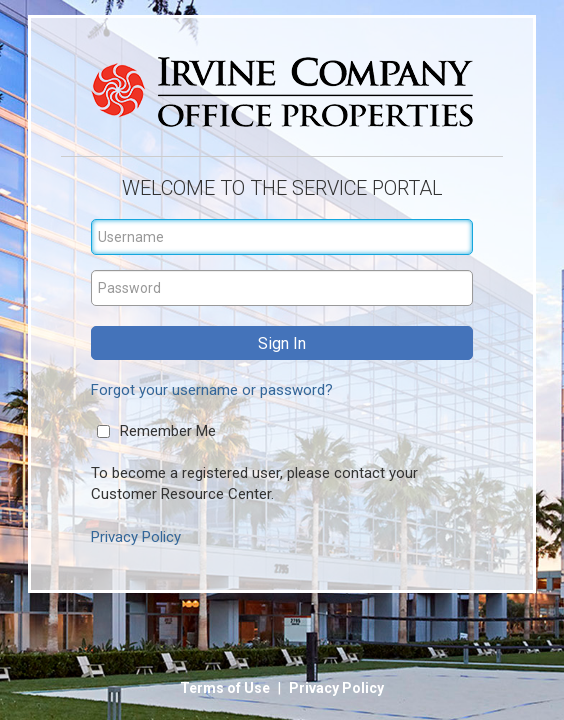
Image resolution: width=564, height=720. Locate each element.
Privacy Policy (136, 537)
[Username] (282, 237)
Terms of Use (226, 688)
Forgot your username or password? (212, 390)
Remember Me (168, 431)
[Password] (282, 288)
